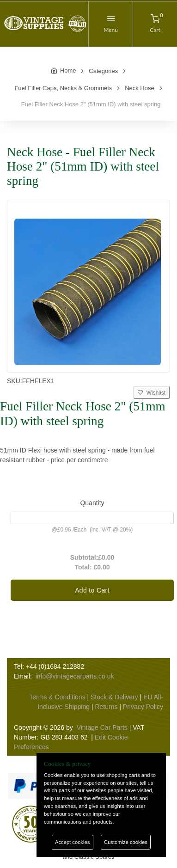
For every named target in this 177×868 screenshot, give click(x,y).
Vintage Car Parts (102, 727)
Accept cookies (72, 842)
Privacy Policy (143, 707)
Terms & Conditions (57, 697)
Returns (106, 707)
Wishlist (152, 393)
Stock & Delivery (114, 697)
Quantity (92, 503)
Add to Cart (92, 590)
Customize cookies (126, 842)
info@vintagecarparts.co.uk (75, 676)
